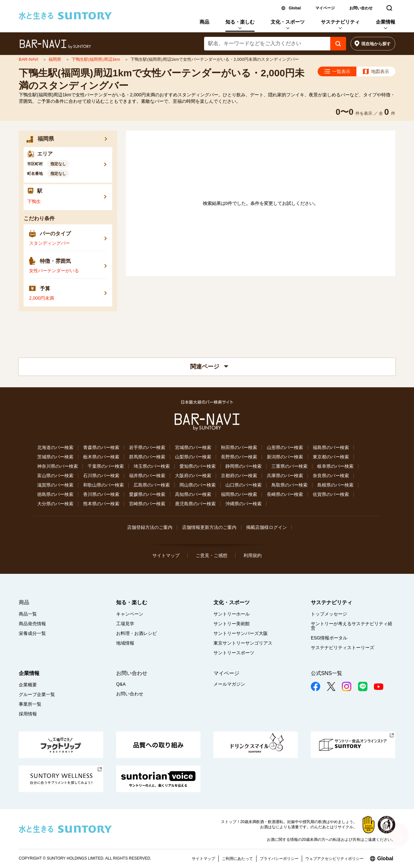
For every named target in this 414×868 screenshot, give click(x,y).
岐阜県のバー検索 (335, 466)
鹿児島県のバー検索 (195, 504)
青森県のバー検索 (101, 447)
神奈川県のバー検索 (58, 466)
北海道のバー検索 (55, 447)
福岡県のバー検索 (239, 494)
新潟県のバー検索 (285, 457)
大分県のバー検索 (55, 504)
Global (295, 8)
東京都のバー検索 (331, 457)
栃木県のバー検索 (101, 457)
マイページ (325, 8)
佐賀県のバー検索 (331, 494)
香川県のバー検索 (101, 494)
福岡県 (55, 59)
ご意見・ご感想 (212, 555)
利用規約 (253, 555)
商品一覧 (28, 614)
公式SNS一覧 (327, 673)
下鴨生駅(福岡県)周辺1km (96, 59)
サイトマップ (166, 555)
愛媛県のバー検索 (147, 494)
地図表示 (380, 71)
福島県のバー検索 (331, 447)
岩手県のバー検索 (147, 447)
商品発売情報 (32, 624)
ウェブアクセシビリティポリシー (334, 859)
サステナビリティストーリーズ (343, 648)
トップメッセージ (329, 614)
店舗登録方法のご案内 (150, 527)
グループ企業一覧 (37, 694)
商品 (204, 22)
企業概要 (28, 685)
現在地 (376, 44)
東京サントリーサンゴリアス (243, 643)
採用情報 (28, 714)
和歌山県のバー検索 (103, 485)
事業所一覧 (30, 704)
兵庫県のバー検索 (285, 476)
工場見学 (125, 624)
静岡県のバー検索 (244, 466)
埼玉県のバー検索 (152, 466)
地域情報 (125, 643)
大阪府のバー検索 (193, 476)
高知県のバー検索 (193, 494)
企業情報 (386, 22)
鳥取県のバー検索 (289, 485)
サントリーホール (232, 614)
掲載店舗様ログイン (267, 527)
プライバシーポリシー (279, 859)
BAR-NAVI (29, 59)
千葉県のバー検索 (106, 466)
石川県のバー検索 (101, 476)
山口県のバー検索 (244, 485)
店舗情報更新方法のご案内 (209, 527)
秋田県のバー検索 (239, 447)
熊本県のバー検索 (101, 504)
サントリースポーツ (234, 653)
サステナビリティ (340, 22)
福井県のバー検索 (147, 476)
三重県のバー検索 (289, 466)
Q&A (121, 684)
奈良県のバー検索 (331, 476)
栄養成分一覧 (32, 633)
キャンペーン (130, 614)
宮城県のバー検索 (193, 447)
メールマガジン (229, 684)
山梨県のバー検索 (193, 457)
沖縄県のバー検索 (244, 504)
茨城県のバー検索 (55, 457)
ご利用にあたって (237, 859)
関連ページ (209, 367)
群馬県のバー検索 (147, 457)
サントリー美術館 (232, 624)
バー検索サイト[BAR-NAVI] (55, 44)
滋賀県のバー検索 (55, 485)
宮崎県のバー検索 (147, 504)
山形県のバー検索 (285, 447)
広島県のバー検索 (152, 485)
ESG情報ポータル (329, 638)
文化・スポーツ (288, 22)
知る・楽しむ (240, 22)
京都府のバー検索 (239, 476)
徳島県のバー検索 (55, 494)
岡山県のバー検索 (198, 485)
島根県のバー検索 (335, 485)
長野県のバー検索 (239, 457)
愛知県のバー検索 (198, 466)
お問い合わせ (361, 8)
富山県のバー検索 (55, 476)
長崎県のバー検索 (285, 494)
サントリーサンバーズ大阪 (241, 633)
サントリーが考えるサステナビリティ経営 (352, 626)
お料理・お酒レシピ (136, 633)
